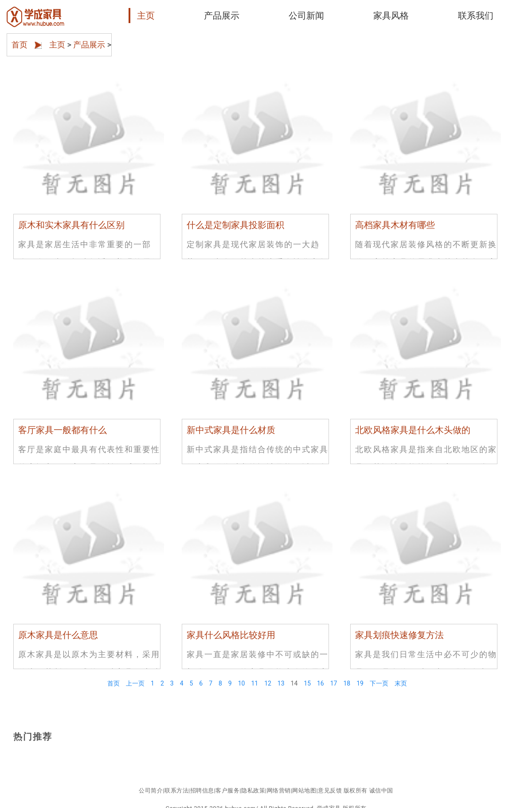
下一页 (379, 683)
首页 (20, 41)
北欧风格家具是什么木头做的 (413, 430)
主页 (146, 16)
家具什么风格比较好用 (231, 635)
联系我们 (476, 16)
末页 (401, 683)
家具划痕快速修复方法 (399, 635)
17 (334, 683)
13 (281, 683)
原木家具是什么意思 (58, 635)
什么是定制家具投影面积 (235, 225)
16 (321, 683)
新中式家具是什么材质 (231, 430)
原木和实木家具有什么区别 (71, 225)
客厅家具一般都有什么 (63, 430)
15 (307, 683)
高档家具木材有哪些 (395, 225)
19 (360, 683)
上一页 (135, 683)
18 (347, 683)
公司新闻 (306, 16)
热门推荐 (33, 736)
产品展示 (222, 16)
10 (242, 683)
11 (254, 683)
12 (268, 683)
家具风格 (391, 16)
